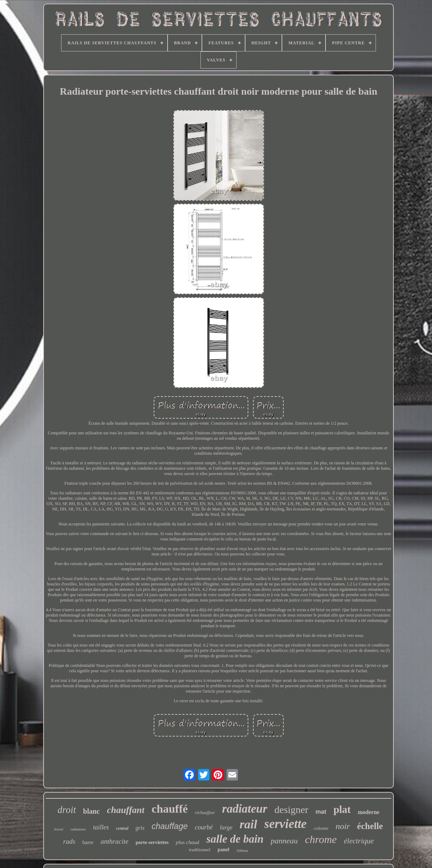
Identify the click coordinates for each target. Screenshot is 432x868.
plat (342, 809)
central (122, 828)
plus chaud (187, 842)
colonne (321, 828)
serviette (286, 824)
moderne (369, 812)
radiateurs (78, 829)
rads (69, 841)
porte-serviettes (152, 842)
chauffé (170, 809)
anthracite (114, 841)
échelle (370, 826)
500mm (242, 850)
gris (140, 828)
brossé (59, 829)
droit (67, 810)
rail (248, 824)
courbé (204, 827)
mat (321, 812)
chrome (321, 839)
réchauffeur (205, 813)
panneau (284, 841)
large (226, 827)
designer (291, 810)
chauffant (126, 810)
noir (343, 826)
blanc (92, 811)
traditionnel (200, 850)
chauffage (170, 826)
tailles (101, 827)
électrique (359, 841)
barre (88, 842)
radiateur (245, 809)
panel (224, 850)
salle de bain (235, 839)
